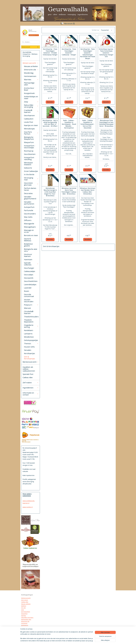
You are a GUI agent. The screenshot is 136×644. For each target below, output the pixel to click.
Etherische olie (31, 70)
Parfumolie (29, 210)
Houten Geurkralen (29, 301)
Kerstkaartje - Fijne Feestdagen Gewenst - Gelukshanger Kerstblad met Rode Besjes (88, 53)
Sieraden (28, 350)
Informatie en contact (31, 394)
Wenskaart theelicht (28, 164)
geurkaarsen (25, 625)
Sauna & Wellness (28, 240)
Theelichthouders (31, 317)
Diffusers (28, 220)
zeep (23, 610)
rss (73, 641)
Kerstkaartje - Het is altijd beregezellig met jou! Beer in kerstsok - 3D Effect (50, 123)
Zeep (31, 102)
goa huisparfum (26, 612)
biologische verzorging (27, 631)
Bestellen (50, 102)
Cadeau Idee (25, 602)
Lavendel (28, 288)
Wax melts (28, 217)
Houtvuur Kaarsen (28, 255)
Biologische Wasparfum (29, 138)
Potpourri (31, 305)
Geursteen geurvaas (31, 184)
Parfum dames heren (30, 189)
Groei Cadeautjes (31, 171)
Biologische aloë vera (31, 250)
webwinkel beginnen (80, 641)
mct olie (23, 608)
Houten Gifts (29, 347)
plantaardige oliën (26, 619)
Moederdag (29, 73)
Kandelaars (29, 330)
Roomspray (29, 151)
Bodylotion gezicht (28, 245)
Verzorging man (31, 179)
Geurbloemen (30, 154)
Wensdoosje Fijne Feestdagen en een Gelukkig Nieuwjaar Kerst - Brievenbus (106, 123)
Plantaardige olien (29, 84)
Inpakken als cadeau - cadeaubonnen (29, 369)
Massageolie (29, 224)
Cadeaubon (29, 119)
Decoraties (28, 193)
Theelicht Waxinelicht (29, 321)
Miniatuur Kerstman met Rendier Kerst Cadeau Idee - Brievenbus (88, 191)
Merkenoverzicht (31, 362)
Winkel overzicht (31, 63)
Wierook (27, 308)
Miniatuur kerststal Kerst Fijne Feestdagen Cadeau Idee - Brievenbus (69, 191)
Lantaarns (28, 334)
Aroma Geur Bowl (29, 89)
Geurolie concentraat (29, 295)
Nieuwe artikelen (31, 66)
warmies (24, 616)
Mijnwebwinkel (95, 641)
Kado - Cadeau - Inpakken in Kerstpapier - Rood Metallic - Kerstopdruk (69, 124)
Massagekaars (30, 227)
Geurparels (29, 278)
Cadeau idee (28, 377)
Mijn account (70, 24)
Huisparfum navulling (29, 158)
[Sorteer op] (107, 30)
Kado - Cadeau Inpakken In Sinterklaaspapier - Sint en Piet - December (88, 124)
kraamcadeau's (25, 629)
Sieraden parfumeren (29, 203)
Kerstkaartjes (29, 353)
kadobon (24, 606)
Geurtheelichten (31, 281)
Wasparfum (29, 142)
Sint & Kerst (25, 600)
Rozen (27, 291)
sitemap (70, 641)
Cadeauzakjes (30, 271)
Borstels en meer (31, 235)
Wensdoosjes (29, 129)
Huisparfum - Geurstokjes (30, 147)
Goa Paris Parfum (31, 133)
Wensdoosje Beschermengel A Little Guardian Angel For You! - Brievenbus (50, 192)
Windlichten (29, 337)
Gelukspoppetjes (31, 340)
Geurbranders (30, 214)
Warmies (31, 80)
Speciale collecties (31, 264)
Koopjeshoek (29, 93)
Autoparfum (29, 207)
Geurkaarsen (29, 115)
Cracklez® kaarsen (31, 111)
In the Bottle (29, 174)
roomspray (24, 623)
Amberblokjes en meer (31, 97)
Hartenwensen (30, 76)
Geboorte (28, 168)
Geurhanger (29, 268)
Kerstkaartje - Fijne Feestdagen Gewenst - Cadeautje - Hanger (69, 51)
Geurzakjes (29, 275)
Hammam (28, 260)
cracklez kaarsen (26, 627)
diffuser (23, 633)
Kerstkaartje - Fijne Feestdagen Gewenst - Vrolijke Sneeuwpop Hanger (50, 51)
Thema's (31, 344)
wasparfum (24, 614)
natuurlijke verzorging (27, 617)
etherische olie (25, 621)
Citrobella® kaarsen (29, 312)
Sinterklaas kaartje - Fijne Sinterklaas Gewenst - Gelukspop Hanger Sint (106, 52)
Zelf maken (31, 383)
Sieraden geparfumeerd (30, 198)
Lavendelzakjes (30, 285)
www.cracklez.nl (28, 507)
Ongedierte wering (31, 326)
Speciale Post (28, 374)
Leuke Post (29, 122)
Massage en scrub (29, 231)
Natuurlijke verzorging (31, 106)
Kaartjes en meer (31, 125)
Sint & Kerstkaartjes (29, 358)
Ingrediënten (31, 388)
